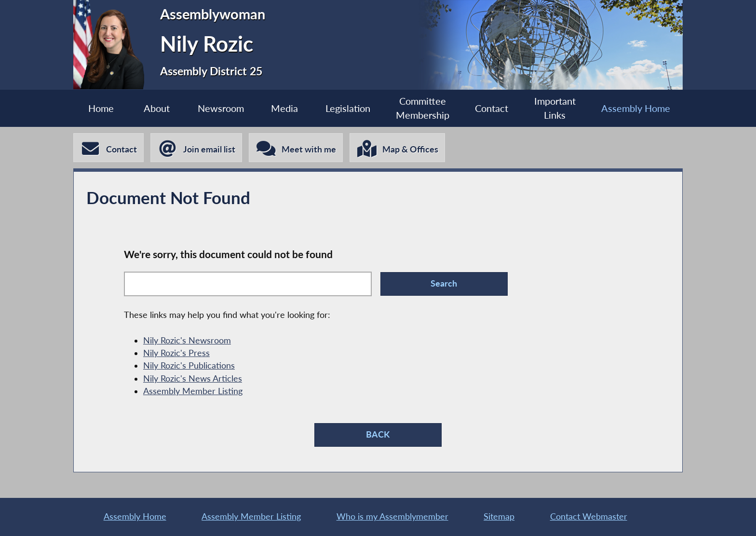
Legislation (348, 108)
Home (101, 108)
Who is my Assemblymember (392, 516)
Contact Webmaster (589, 516)
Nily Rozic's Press (176, 353)
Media (284, 108)
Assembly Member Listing (193, 391)
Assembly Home (636, 108)
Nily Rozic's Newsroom (187, 340)
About (157, 108)
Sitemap (499, 516)
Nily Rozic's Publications (189, 365)
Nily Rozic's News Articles (193, 378)
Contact (492, 108)
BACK (378, 434)
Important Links (555, 108)
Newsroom (221, 108)
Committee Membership (423, 108)
